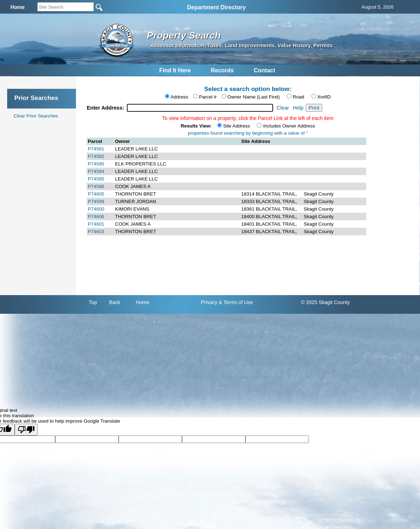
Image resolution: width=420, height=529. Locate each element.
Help (298, 108)
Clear (283, 108)
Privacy (209, 302)
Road (299, 97)
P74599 (96, 201)
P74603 (96, 232)
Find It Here (175, 70)
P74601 (96, 224)
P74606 (96, 217)
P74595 (96, 164)
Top (93, 302)
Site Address (237, 126)
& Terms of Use (236, 302)
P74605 (96, 194)
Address (179, 97)
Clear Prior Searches (36, 116)
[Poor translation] (26, 430)
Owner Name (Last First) (254, 97)
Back (114, 302)
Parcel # (208, 97)
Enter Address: (106, 108)
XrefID (324, 97)
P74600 (96, 209)
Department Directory (216, 7)
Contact (264, 70)
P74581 (96, 149)
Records (222, 70)
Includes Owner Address (289, 126)
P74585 (96, 179)
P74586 (96, 186)
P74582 (96, 156)
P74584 (96, 171)
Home (142, 302)
